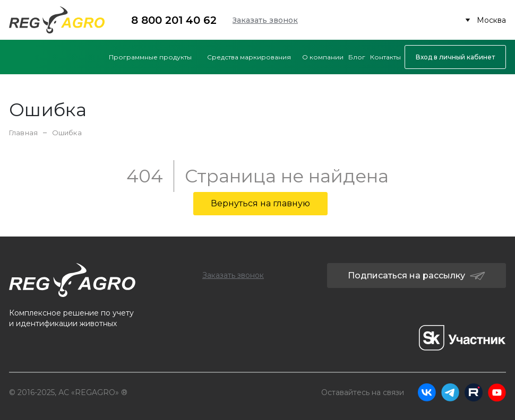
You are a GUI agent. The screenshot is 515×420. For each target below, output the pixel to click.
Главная (23, 133)
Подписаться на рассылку (417, 275)
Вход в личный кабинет (455, 57)
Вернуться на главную (260, 203)
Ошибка (67, 133)
